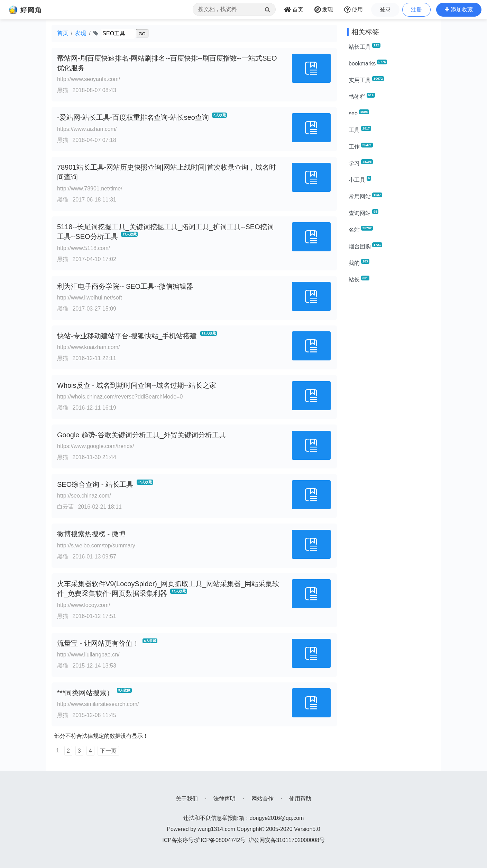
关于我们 (187, 799)
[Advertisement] (391, 393)
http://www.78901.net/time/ (90, 189)
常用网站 (365, 196)
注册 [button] (416, 10)
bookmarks (368, 63)
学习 (361, 163)
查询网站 (364, 213)
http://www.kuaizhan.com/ (88, 347)
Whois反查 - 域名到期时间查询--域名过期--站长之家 (137, 385)
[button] (459, 10)
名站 (361, 229)
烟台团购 (365, 246)
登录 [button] (385, 10)
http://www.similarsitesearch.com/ (98, 704)
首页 (63, 33)
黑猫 (63, 90)
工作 (361, 146)
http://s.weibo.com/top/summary (96, 545)
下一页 (108, 751)
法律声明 (224, 799)
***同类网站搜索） (85, 693)
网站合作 (263, 799)
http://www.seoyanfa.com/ (89, 79)
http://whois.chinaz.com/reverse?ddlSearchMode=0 (120, 397)
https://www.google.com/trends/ (95, 446)
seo (359, 113)
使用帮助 (300, 799)
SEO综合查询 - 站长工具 (95, 484)
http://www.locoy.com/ (84, 605)
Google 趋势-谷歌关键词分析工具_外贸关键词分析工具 (141, 435)
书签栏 (362, 96)
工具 (360, 129)
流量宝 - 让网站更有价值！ (98, 643)
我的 (359, 262)
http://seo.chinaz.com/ (84, 496)
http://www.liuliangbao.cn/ (88, 655)
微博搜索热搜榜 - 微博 (91, 534)
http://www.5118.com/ (84, 248)
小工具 (360, 179)
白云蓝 (65, 507)
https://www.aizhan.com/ (87, 129)
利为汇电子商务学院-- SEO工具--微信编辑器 (125, 286)
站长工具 (365, 46)
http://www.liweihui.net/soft (90, 298)
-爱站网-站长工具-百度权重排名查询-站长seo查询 (133, 117)
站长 (359, 279)
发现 (81, 33)
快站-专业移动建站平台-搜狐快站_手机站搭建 (127, 336)
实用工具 (366, 80)
